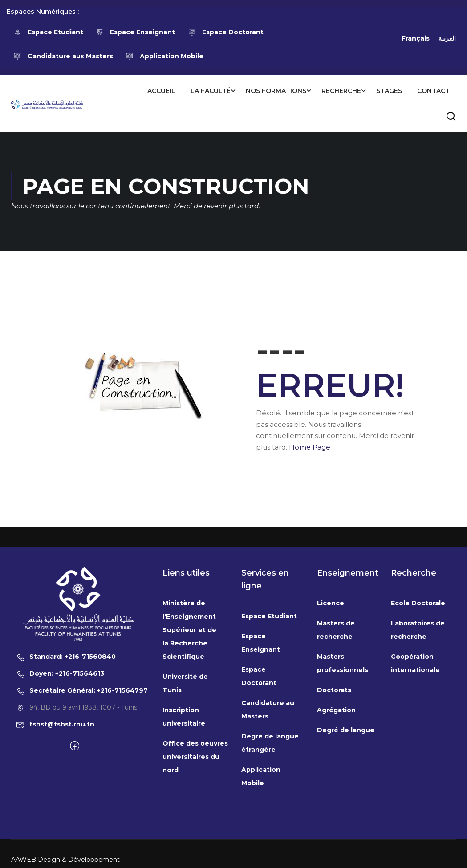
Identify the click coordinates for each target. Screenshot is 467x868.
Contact (433, 91)
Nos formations (276, 91)
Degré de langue (346, 851)
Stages (389, 91)
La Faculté (210, 91)
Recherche (341, 91)
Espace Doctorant (226, 32)
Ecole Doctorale (418, 724)
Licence (331, 724)
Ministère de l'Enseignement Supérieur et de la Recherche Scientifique (189, 751)
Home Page (310, 447)
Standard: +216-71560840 (66, 778)
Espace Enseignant (136, 32)
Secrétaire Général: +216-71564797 (82, 811)
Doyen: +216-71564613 (60, 795)
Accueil (161, 91)
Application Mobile (165, 56)
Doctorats (334, 811)
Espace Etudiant (48, 32)
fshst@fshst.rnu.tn (55, 845)
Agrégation (336, 831)
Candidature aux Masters (63, 56)
